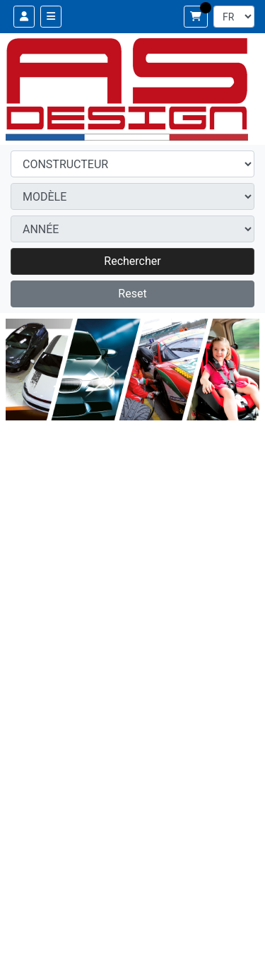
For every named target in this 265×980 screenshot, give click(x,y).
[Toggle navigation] (51, 17)
